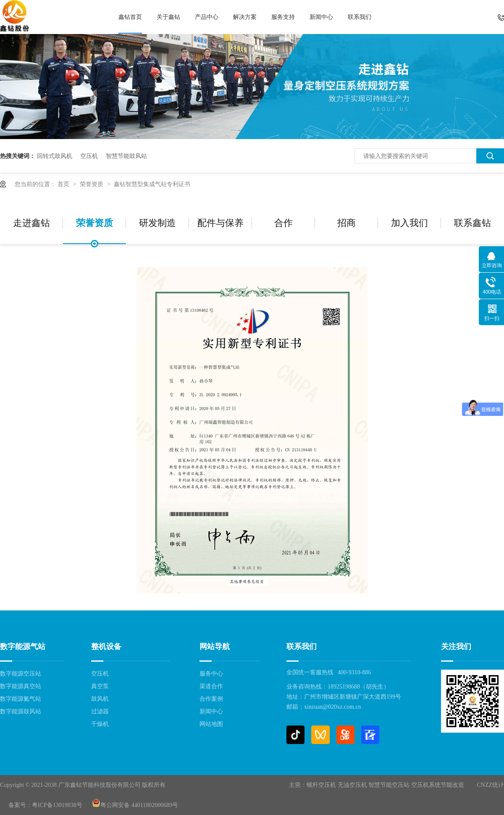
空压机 (89, 156)
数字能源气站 (23, 647)
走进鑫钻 (31, 223)
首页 (64, 184)
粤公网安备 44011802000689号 (135, 805)
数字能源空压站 (21, 674)
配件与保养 (220, 223)
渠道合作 (211, 686)
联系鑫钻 (472, 223)
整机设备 (106, 647)
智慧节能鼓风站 (126, 156)
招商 (346, 223)
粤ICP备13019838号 (57, 805)
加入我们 (409, 223)
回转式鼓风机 (55, 156)
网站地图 (211, 724)
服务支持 (283, 17)
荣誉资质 (92, 184)
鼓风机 (100, 699)
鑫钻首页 (130, 17)
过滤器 (100, 711)
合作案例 (211, 699)
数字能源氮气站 (21, 699)
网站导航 (215, 647)
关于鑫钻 (168, 17)
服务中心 (211, 674)
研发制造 (157, 223)
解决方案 (245, 17)
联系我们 (360, 17)
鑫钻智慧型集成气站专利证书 (152, 184)
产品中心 (207, 17)
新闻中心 (321, 17)
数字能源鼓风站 (21, 711)
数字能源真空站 (21, 686)
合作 (283, 223)
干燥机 (100, 724)
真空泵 (100, 686)
